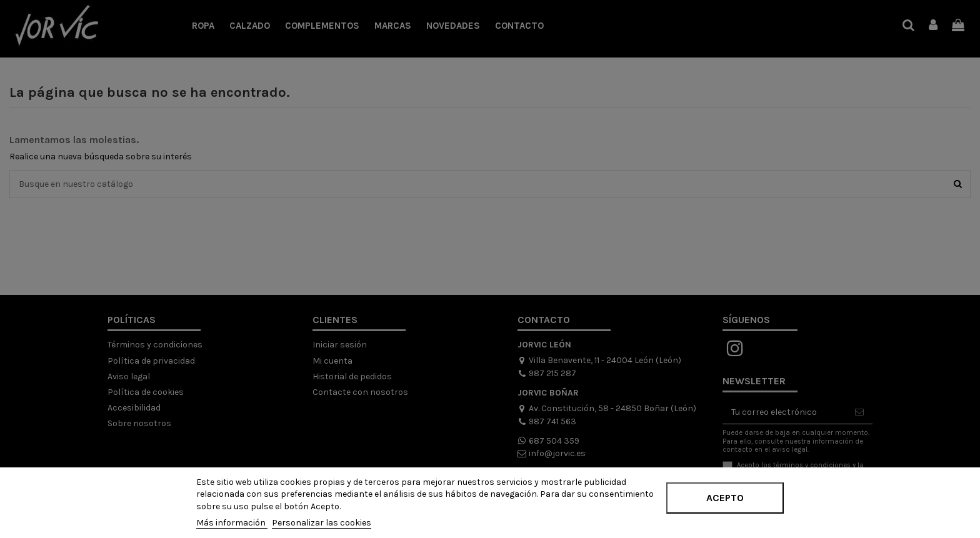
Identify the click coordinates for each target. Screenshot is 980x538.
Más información (232, 523)
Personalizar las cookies (322, 523)
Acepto (725, 498)
